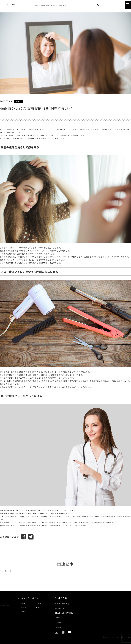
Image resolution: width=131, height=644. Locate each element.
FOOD (23, 607)
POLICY (58, 627)
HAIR (23, 604)
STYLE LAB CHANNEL (64, 613)
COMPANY (59, 622)
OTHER (24, 611)
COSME (39, 604)
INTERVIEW (60, 608)
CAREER (58, 618)
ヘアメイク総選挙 (62, 604)
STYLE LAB (11, 4)
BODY (38, 607)
